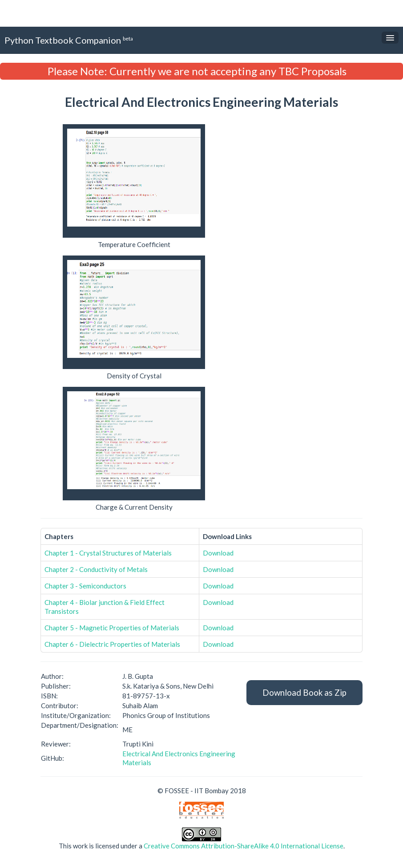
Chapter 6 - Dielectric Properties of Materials (112, 644)
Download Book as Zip (304, 692)
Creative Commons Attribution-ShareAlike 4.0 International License (244, 846)
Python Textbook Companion (69, 40)
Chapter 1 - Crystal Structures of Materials (108, 553)
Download (218, 553)
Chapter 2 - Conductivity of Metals (96, 569)
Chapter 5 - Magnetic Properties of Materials (112, 628)
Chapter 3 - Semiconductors (85, 586)
